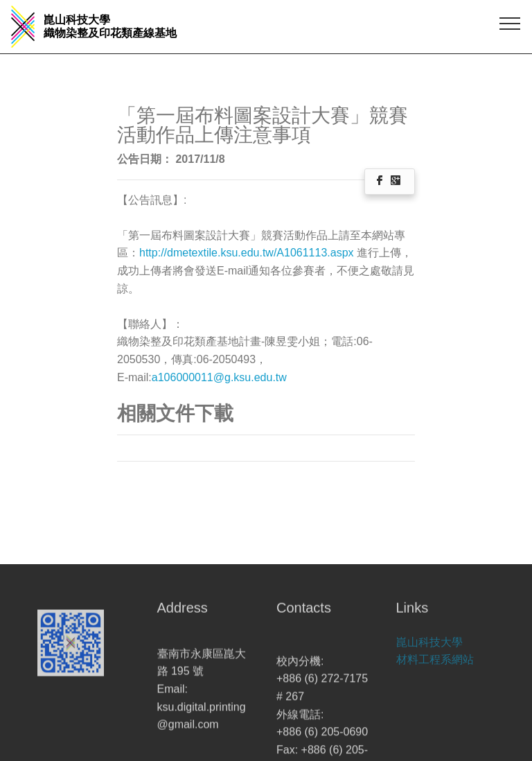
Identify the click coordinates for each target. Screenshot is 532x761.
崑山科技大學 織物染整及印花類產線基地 (110, 26)
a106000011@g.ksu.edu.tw (219, 377)
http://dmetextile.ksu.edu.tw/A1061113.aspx (248, 253)
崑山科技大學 (429, 649)
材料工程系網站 (435, 667)
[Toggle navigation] (510, 23)
